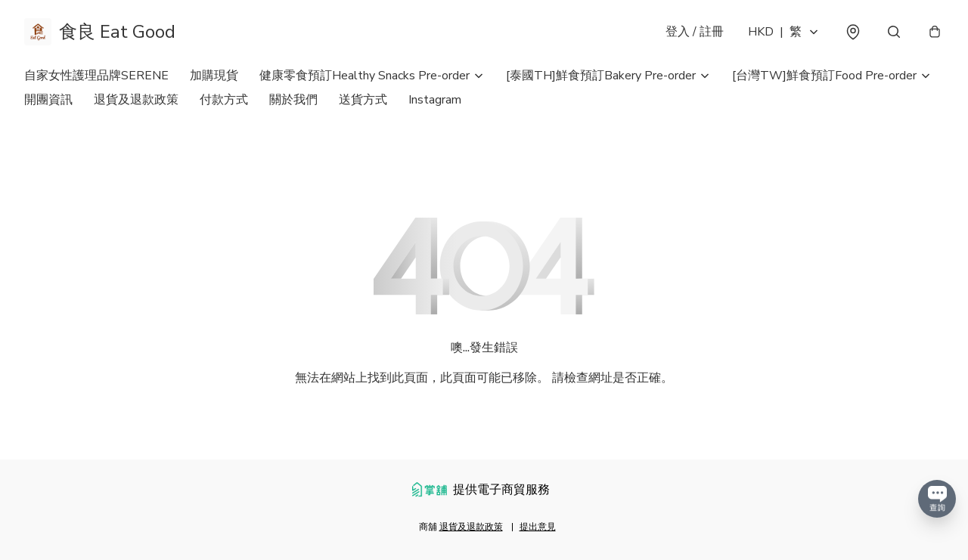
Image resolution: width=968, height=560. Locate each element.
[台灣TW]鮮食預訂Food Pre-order (824, 76)
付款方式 (224, 100)
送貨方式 (363, 100)
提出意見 (538, 527)
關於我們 (293, 100)
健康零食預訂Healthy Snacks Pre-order (365, 76)
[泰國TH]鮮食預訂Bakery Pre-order (601, 76)
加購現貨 (214, 76)
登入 (695, 32)
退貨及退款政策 (136, 100)
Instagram (435, 100)
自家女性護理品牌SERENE (96, 76)
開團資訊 (48, 100)
